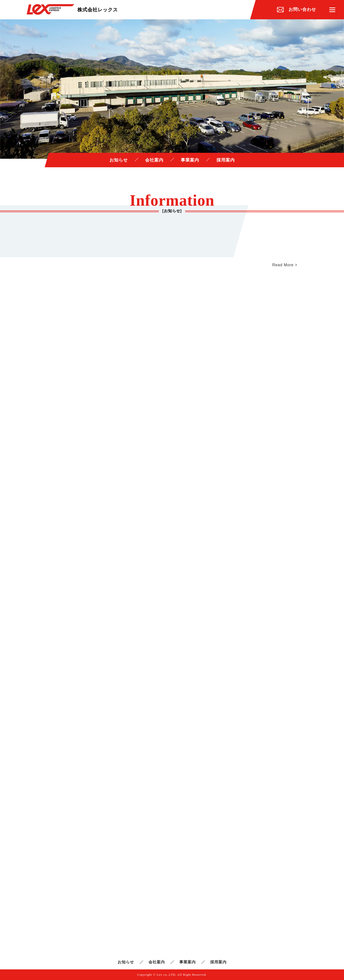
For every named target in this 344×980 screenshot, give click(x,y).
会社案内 (154, 160)
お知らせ (119, 160)
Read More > (285, 265)
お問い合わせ (302, 9)
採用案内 (226, 160)
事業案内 (190, 160)
